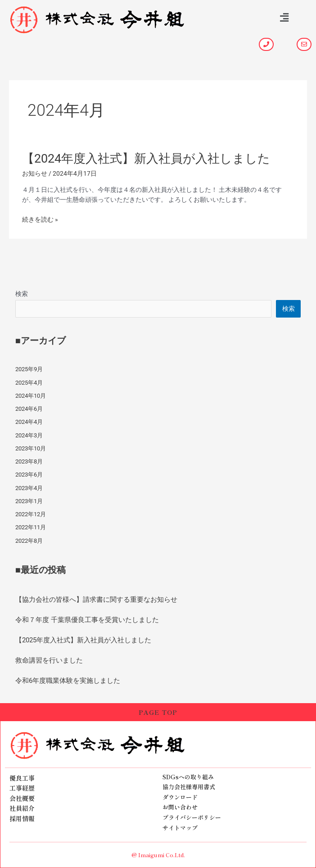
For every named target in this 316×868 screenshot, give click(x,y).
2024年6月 (29, 409)
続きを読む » (40, 220)
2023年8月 (29, 461)
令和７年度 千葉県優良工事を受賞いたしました (87, 620)
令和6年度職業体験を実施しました (68, 681)
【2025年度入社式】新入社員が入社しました (83, 640)
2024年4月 (29, 422)
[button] (284, 18)
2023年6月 (29, 475)
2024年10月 (31, 396)
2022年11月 (31, 527)
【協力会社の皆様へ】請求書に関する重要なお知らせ (96, 600)
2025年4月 (29, 383)
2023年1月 (29, 501)
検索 (22, 294)
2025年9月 (29, 369)
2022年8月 (29, 541)
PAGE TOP (158, 712)
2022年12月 (31, 514)
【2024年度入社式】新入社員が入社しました (146, 159)
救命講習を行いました (49, 660)
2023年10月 (31, 448)
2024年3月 (29, 435)
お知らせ (35, 173)
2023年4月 (29, 488)
